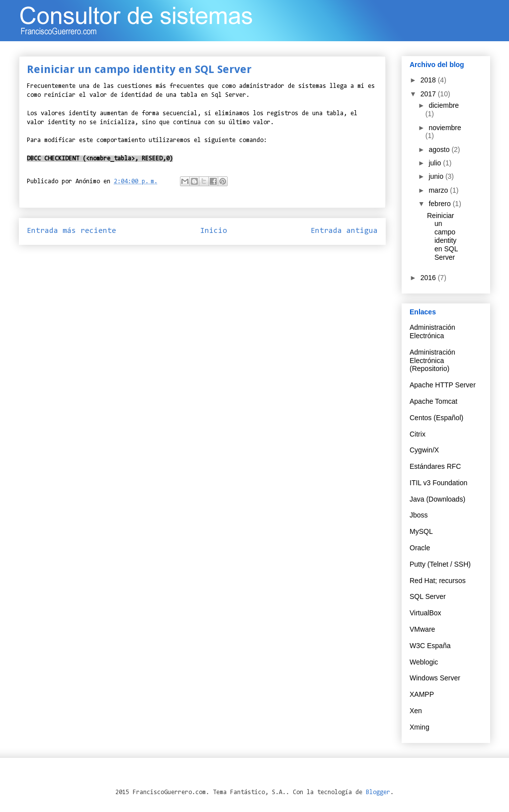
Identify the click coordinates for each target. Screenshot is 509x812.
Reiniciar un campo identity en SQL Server (442, 236)
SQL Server (428, 596)
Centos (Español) (436, 418)
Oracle (420, 548)
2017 (429, 94)
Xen (416, 711)
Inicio (214, 231)
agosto (440, 149)
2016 (429, 278)
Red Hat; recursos (438, 581)
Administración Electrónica (432, 332)
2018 (429, 80)
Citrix (418, 434)
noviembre (445, 128)
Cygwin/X (424, 450)
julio (436, 163)
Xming (420, 727)
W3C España (430, 646)
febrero (440, 204)
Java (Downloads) (437, 499)
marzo (439, 190)
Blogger (378, 792)
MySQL (421, 531)
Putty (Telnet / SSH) (440, 564)
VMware (422, 629)
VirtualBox (425, 613)
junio (437, 176)
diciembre (444, 105)
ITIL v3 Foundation (438, 483)
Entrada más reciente (72, 231)
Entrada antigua (344, 231)
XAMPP (422, 694)
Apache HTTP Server (443, 385)
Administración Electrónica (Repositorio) (432, 361)
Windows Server (435, 678)
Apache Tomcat (433, 401)
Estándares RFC (435, 466)
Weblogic (424, 662)
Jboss (419, 515)
